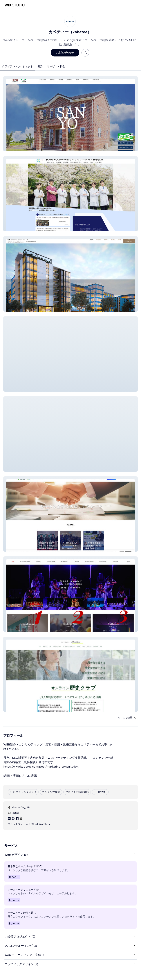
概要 (40, 66)
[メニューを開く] (135, 5)
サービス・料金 (56, 66)
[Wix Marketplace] (15, 5)
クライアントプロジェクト (18, 66)
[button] (70, 114)
